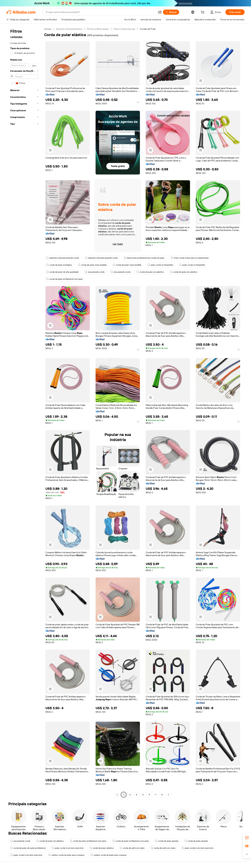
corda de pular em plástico (150, 272)
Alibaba (48, 29)
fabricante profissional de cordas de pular (144, 258)
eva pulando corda (95, 272)
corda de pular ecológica (59, 265)
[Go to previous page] (117, 795)
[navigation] (24, 412)
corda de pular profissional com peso (65, 279)
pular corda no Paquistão (160, 265)
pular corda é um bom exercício (68, 848)
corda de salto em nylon (132, 848)
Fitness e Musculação (98, 29)
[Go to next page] (168, 795)
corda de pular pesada (167, 841)
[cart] (203, 13)
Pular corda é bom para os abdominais (190, 258)
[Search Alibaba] (101, 12)
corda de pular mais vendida (92, 265)
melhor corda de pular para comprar (66, 855)
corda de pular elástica (102, 848)
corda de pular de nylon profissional (28, 848)
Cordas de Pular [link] (148, 29)
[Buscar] (171, 12)
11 (162, 795)
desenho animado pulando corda (63, 258)
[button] (160, 12)
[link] (247, 838)
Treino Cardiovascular (124, 29)
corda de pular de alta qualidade (62, 272)
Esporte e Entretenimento (69, 29)
